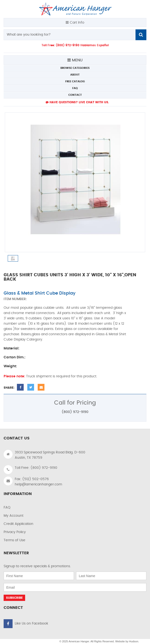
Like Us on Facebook (31, 624)
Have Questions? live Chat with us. (77, 102)
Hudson (134, 641)
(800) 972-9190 (75, 412)
